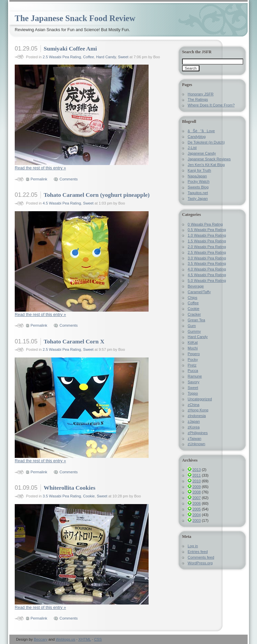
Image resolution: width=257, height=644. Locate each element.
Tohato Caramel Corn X (74, 341)
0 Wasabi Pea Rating (205, 224)
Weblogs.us (66, 639)
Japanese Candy (202, 153)
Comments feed (201, 557)
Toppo (193, 393)
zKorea (194, 427)
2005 (197, 509)
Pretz (192, 365)
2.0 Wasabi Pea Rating (207, 247)
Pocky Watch (199, 181)
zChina (194, 405)
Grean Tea (196, 320)
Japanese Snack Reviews (209, 159)
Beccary (41, 639)
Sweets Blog (198, 187)
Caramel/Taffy (199, 292)
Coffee (89, 57)
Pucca (193, 371)
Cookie (89, 496)
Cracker (194, 314)
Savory (194, 382)
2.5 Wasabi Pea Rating (62, 57)
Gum (192, 326)
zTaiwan (195, 438)
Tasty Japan (198, 198)
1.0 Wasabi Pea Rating (207, 235)
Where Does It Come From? (211, 105)
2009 (197, 487)
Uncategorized (200, 399)
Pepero (194, 354)
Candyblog (197, 137)
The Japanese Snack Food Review (75, 18)
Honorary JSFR (201, 94)
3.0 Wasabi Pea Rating (207, 258)
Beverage (196, 286)
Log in (193, 546)
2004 (197, 515)
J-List (192, 148)
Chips (193, 298)
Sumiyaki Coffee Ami (70, 49)
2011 (197, 475)
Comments (69, 179)
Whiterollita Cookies (69, 488)
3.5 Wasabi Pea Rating (62, 496)
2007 (197, 498)
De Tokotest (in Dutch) (206, 142)
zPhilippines (198, 433)
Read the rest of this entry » (40, 168)
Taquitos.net (198, 193)
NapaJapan (197, 176)
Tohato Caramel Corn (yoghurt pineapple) (97, 195)
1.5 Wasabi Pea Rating (207, 241)
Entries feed (198, 552)
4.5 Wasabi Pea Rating (62, 203)
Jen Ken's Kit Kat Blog (206, 165)
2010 (197, 481)
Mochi (193, 348)
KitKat (193, 342)
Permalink (39, 179)
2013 (197, 470)
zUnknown (196, 444)
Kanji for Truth (199, 170)
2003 (197, 520)
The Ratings (198, 99)
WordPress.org (200, 563)
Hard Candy (106, 57)
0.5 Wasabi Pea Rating (207, 230)
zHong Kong (198, 410)
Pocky (193, 359)
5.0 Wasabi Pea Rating (207, 280)
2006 (197, 503)
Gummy (194, 331)
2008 (197, 492)
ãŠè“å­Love (201, 131)
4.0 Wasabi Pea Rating (207, 269)
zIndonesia (197, 416)
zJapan (194, 421)
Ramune (195, 376)
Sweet (123, 57)
